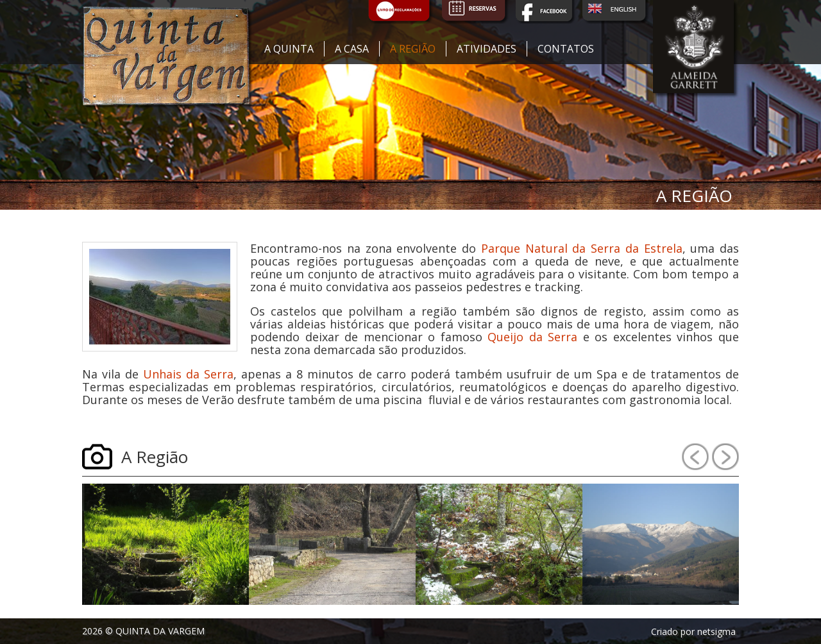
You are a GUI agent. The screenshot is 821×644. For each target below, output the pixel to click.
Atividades (487, 49)
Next (725, 457)
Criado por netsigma (693, 631)
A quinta (289, 49)
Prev (695, 457)
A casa (352, 49)
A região (413, 49)
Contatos (566, 49)
